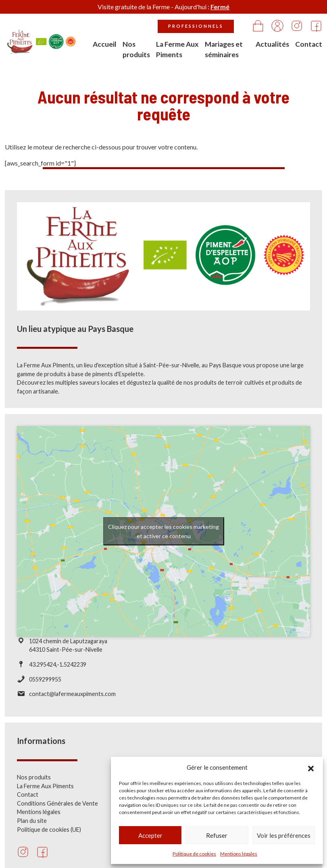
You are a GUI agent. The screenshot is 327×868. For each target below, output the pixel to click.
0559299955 (45, 684)
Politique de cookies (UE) (49, 834)
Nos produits (136, 49)
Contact (309, 44)
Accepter (150, 835)
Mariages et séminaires (224, 49)
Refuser (217, 835)
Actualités (272, 44)
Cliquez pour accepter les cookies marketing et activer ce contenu (163, 537)
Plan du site (32, 826)
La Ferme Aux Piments (177, 49)
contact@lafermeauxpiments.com (72, 699)
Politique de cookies (194, 854)
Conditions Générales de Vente (57, 809)
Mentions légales (239, 854)
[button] (311, 767)
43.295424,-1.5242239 (58, 670)
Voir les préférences (284, 835)
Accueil (105, 44)
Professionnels (196, 26)
